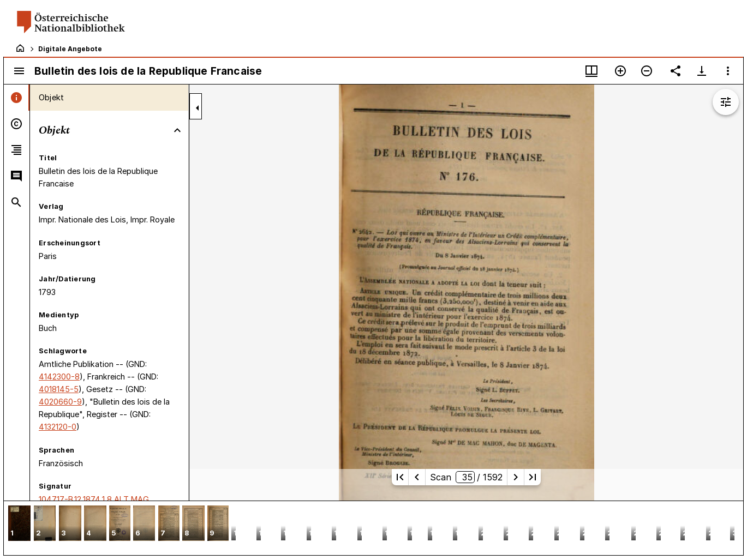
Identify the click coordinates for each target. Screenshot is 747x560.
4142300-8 (59, 377)
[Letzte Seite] (533, 477)
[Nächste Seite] (516, 477)
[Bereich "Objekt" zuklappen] (177, 130)
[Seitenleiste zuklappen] (198, 108)
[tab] (17, 98)
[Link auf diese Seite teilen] (676, 71)
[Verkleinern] (647, 71)
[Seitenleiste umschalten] (19, 71)
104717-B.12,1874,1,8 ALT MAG (94, 499)
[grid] (373, 528)
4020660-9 (60, 402)
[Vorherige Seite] (417, 477)
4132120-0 (58, 427)
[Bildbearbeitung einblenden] (726, 102)
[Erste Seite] (400, 477)
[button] (19, 524)
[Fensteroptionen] (728, 71)
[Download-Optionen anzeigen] (702, 71)
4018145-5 (59, 389)
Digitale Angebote (70, 49)
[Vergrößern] (620, 71)
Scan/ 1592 (467, 477)
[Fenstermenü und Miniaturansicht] (591, 71)
